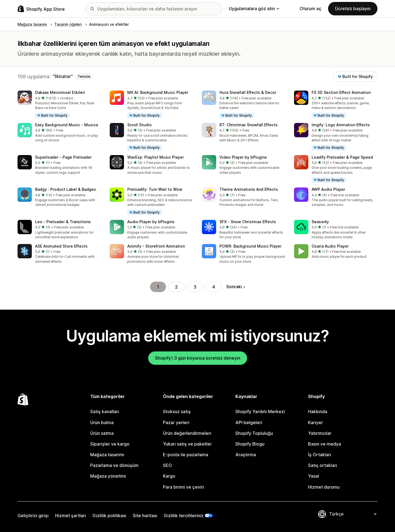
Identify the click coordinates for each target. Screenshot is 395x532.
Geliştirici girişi (33, 516)
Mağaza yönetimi (108, 476)
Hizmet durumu (324, 487)
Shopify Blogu (250, 444)
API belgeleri (249, 422)
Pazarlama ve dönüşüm (114, 465)
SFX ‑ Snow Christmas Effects (248, 222)
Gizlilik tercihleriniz (184, 516)
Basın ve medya (325, 444)
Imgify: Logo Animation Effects (341, 125)
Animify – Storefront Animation (156, 246)
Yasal (314, 476)
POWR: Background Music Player (250, 246)
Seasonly (320, 222)
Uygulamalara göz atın (254, 9)
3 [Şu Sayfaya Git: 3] (195, 287)
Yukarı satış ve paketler (187, 444)
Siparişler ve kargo (110, 444)
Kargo (169, 476)
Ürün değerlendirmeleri (187, 433)
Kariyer (315, 422)
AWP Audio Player (328, 189)
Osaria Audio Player (330, 246)
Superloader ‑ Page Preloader (63, 157)
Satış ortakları (323, 465)
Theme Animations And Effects (249, 189)
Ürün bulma (102, 422)
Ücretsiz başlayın (353, 9)
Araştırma (246, 455)
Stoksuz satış (177, 411)
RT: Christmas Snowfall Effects (249, 125)
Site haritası (145, 516)
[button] (59, 105)
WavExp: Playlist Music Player (156, 157)
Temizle (84, 76)
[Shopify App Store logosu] (41, 9)
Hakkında (318, 411)
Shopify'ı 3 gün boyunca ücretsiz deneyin (198, 358)
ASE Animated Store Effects (61, 246)
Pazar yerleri (176, 422)
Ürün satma (102, 433)
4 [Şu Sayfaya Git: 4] (214, 287)
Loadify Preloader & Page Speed (342, 157)
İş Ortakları (320, 455)
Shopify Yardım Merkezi (260, 411)
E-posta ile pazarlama (186, 455)
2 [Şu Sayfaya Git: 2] (176, 287)
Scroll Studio (139, 125)
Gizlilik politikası (109, 516)
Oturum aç (311, 9)
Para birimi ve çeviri (184, 487)
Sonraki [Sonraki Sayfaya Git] (236, 287)
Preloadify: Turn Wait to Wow (155, 189)
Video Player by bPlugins (243, 157)
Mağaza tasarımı (107, 455)
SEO (167, 465)
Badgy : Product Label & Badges (66, 189)
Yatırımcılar (320, 433)
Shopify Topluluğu (254, 433)
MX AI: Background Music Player (158, 92)
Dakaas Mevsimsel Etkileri (60, 92)
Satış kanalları (105, 411)
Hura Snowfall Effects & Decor (248, 92)
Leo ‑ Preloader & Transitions (63, 222)
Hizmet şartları (70, 516)
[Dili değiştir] (353, 514)
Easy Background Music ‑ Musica (67, 125)
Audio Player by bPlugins (151, 222)
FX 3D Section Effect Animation (341, 92)
